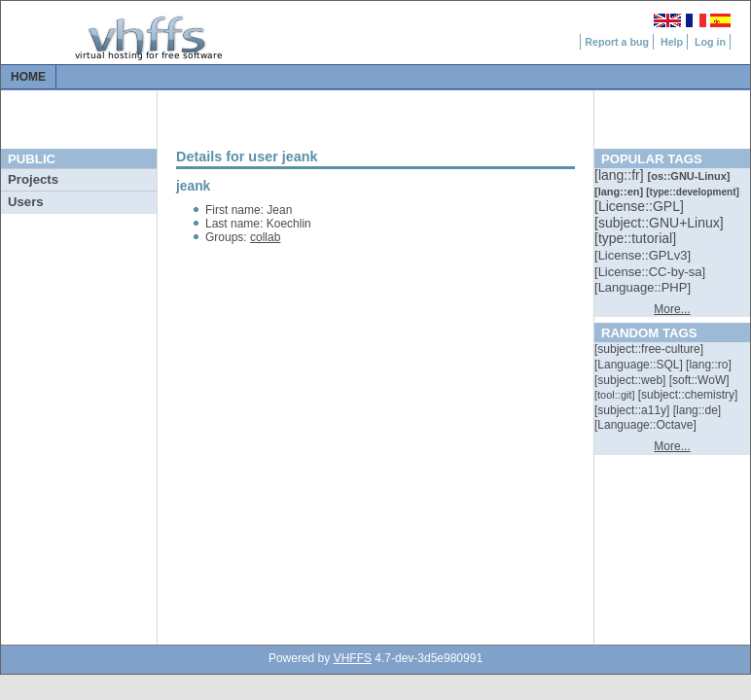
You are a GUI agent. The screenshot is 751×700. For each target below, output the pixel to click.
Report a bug (617, 42)
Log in (710, 42)
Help (672, 42)
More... (672, 309)
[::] (621, 175)
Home (28, 77)
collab (265, 237)
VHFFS (353, 658)
